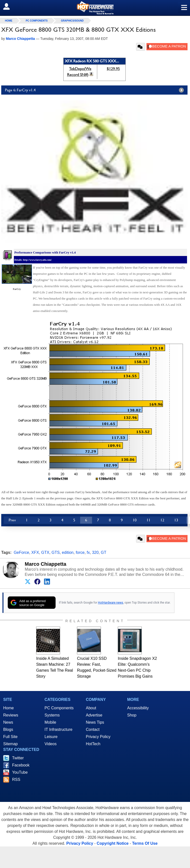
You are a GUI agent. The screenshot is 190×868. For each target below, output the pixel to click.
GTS (56, 552)
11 (148, 520)
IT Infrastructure (59, 729)
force (80, 552)
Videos (51, 744)
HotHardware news (111, 603)
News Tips (95, 722)
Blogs (8, 729)
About (91, 708)
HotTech (93, 744)
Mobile (50, 722)
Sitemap (11, 744)
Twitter (18, 758)
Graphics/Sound (72, 21)
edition (68, 552)
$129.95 (113, 69)
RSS (16, 779)
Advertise (94, 715)
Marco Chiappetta (46, 564)
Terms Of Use (145, 843)
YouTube (20, 772)
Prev (12, 520)
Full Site (10, 737)
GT (104, 552)
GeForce (21, 552)
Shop (132, 715)
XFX (35, 552)
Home (9, 708)
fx (88, 552)
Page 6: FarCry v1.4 (96, 90)
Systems (52, 715)
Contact (93, 729)
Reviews (11, 715)
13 (176, 520)
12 (162, 520)
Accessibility (138, 708)
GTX (45, 552)
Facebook (21, 765)
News (8, 722)
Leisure (51, 737)
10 (135, 520)
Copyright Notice (113, 843)
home (9, 21)
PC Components (37, 21)
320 (95, 552)
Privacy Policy (98, 737)
